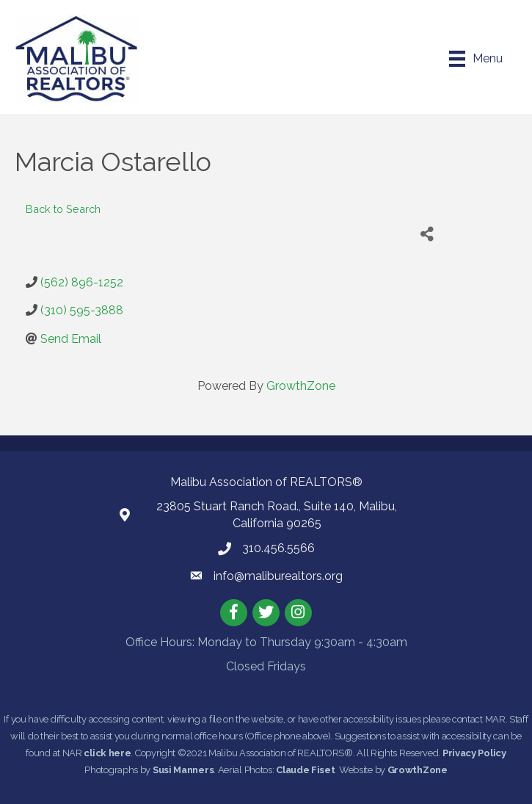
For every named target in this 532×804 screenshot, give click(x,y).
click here (107, 753)
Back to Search (63, 209)
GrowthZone (301, 386)
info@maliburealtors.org (278, 576)
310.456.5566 (278, 548)
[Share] (427, 234)
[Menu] (476, 59)
